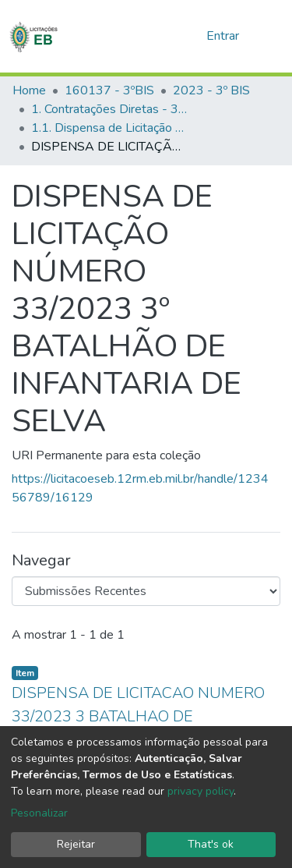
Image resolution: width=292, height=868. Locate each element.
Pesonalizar (39, 813)
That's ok (211, 844)
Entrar (224, 36)
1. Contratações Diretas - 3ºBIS (109, 109)
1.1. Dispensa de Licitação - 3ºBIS (109, 128)
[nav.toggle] (270, 36)
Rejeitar (76, 844)
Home (29, 90)
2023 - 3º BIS (211, 90)
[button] (190, 36)
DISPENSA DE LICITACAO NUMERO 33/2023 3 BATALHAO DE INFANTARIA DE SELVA (138, 716)
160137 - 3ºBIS (109, 90)
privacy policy (201, 791)
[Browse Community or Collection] (146, 591)
